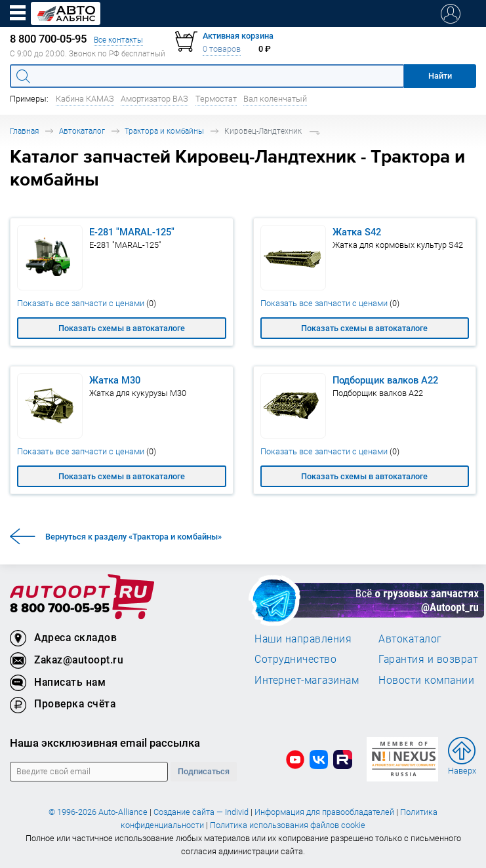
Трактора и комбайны (164, 131)
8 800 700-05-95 (60, 609)
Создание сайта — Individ (201, 812)
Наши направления (303, 639)
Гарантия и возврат (428, 659)
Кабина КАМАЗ (85, 99)
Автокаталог (82, 131)
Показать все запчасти (87, 303)
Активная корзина (238, 36)
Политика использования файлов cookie (288, 825)
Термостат (216, 99)
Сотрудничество (295, 659)
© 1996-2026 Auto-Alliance (98, 812)
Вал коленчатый (275, 99)
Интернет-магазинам (307, 680)
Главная (24, 131)
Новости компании (426, 680)
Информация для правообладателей (324, 812)
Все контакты (118, 40)
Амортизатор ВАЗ (154, 99)
